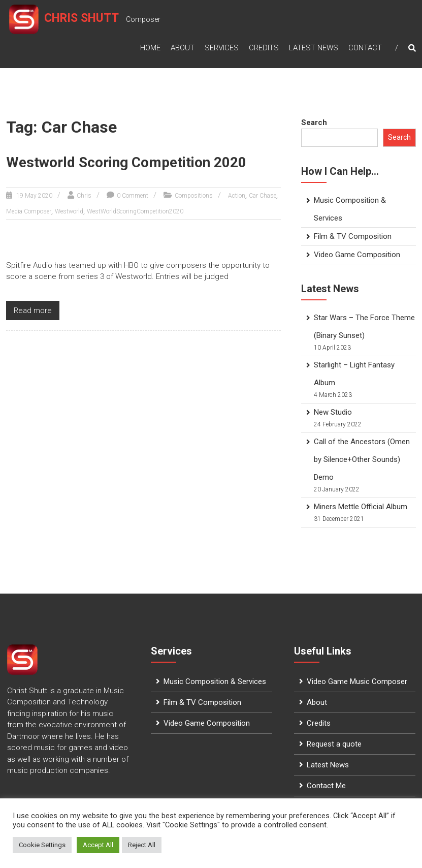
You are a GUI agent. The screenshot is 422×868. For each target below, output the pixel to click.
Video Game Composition (357, 255)
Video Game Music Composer (357, 681)
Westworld (69, 211)
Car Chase (263, 196)
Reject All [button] (142, 845)
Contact (365, 44)
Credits (264, 44)
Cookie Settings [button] (42, 845)
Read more (33, 311)
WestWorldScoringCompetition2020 (135, 211)
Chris (84, 196)
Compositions (194, 196)
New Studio (333, 412)
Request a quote (334, 744)
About (183, 44)
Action (237, 196)
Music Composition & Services (215, 681)
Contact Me (326, 786)
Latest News (314, 44)
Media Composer (29, 211)
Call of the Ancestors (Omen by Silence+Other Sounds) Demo (362, 459)
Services (222, 44)
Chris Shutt (84, 20)
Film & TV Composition (353, 236)
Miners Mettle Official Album (361, 507)
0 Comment (133, 196)
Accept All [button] (98, 845)
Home (150, 44)
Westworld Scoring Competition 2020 (126, 162)
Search (314, 122)
